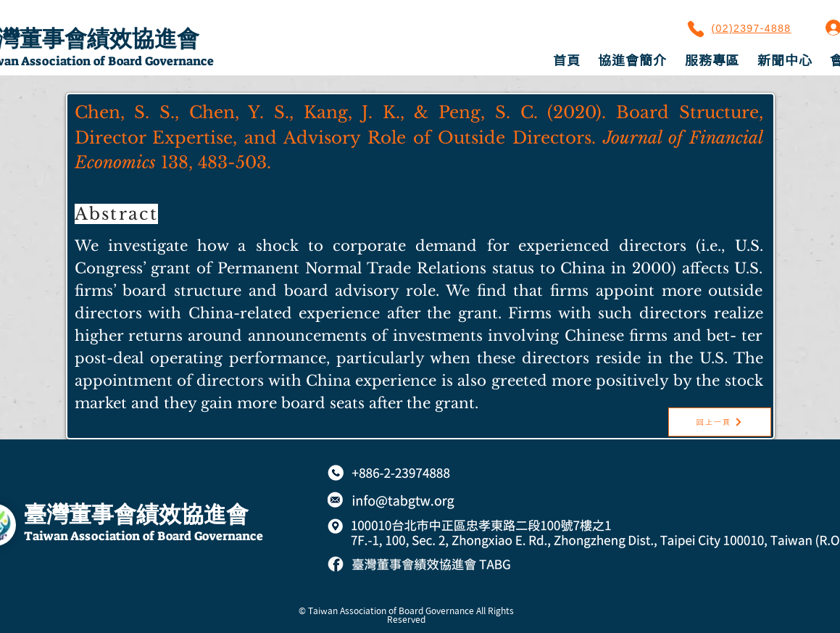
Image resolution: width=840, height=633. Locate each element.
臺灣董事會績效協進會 (136, 514)
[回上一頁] (720, 422)
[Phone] (696, 29)
